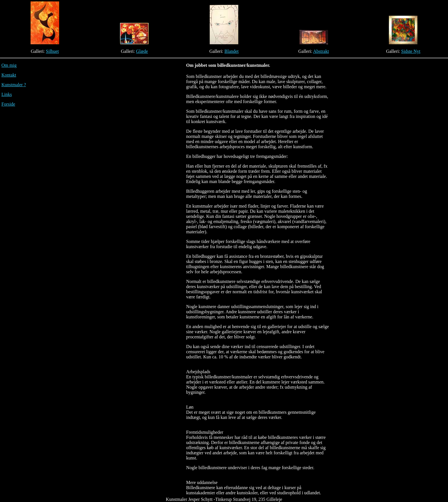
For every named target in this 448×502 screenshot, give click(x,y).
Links (7, 94)
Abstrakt (321, 51)
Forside (8, 104)
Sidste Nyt (411, 51)
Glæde (142, 51)
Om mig (9, 65)
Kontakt (9, 75)
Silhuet (52, 51)
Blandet (232, 51)
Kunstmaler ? (14, 85)
